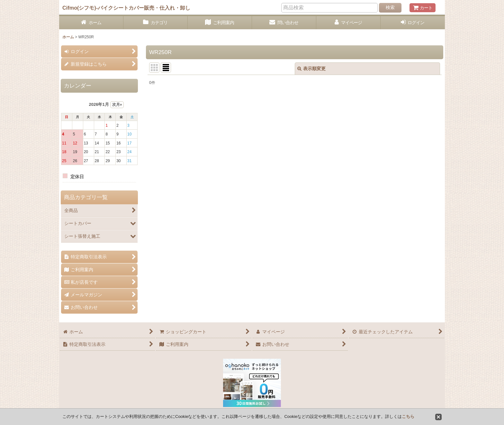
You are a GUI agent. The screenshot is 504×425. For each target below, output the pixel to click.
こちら (408, 416)
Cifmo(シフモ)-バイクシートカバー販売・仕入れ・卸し (126, 8)
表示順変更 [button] (311, 69)
